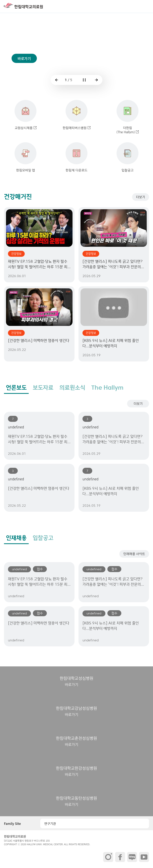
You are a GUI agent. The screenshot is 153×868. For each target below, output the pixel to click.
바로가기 (24, 65)
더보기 (141, 197)
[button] (146, 6)
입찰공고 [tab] (43, 538)
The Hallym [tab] (107, 388)
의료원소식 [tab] (72, 388)
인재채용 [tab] (16, 538)
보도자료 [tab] (43, 388)
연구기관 (50, 823)
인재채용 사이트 (134, 554)
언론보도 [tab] (16, 388)
